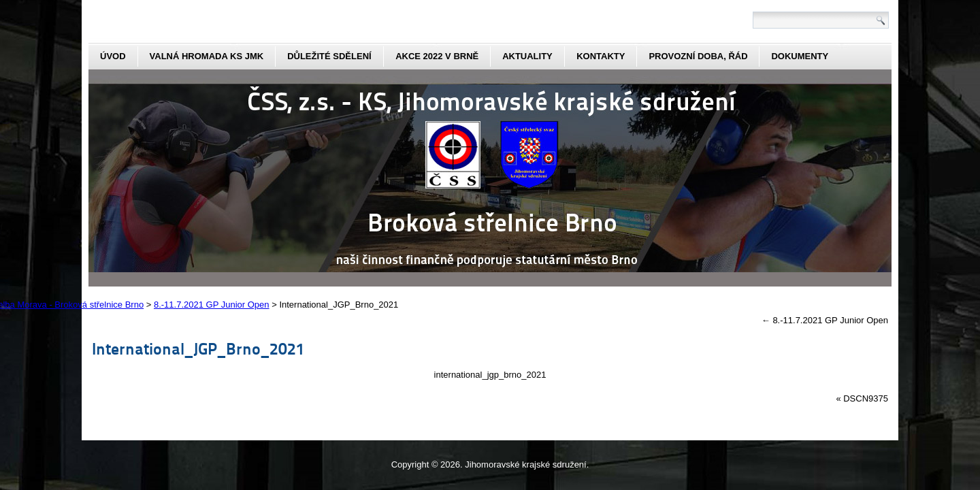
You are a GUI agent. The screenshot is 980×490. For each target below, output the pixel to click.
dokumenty (800, 56)
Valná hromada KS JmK (207, 56)
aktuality (527, 56)
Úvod (113, 56)
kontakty (601, 56)
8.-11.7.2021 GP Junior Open (825, 320)
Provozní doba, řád (698, 56)
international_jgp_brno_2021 (490, 375)
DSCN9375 (866, 398)
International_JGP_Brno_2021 (198, 348)
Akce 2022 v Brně (437, 56)
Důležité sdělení (329, 56)
